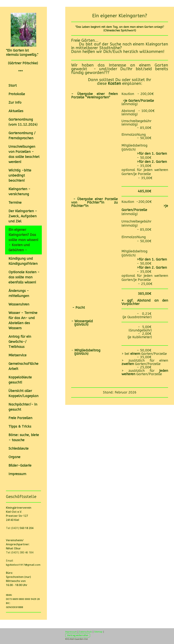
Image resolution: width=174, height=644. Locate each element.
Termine (15, 203)
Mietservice (18, 355)
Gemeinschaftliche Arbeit (23, 366)
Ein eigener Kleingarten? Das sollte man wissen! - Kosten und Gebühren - (23, 240)
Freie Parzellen (20, 418)
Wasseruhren (19, 304)
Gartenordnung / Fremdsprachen (22, 136)
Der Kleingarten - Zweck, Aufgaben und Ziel (23, 216)
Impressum (17, 474)
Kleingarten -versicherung (19, 192)
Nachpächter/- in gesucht (23, 407)
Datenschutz (85, 632)
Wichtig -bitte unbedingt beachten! (20, 175)
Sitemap (98, 632)
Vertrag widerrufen (78, 635)
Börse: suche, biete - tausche (24, 438)
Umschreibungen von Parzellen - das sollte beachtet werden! (24, 154)
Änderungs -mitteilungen (19, 293)
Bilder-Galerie (20, 465)
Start (13, 86)
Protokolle (17, 94)
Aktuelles (16, 111)
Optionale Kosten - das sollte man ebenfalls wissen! (24, 277)
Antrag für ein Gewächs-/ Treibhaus (20, 342)
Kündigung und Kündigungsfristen (23, 261)
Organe (14, 457)
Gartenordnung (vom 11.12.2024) (23, 122)
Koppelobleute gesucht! (20, 380)
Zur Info (15, 103)
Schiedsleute (19, 449)
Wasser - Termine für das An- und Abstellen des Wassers (23, 320)
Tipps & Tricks (20, 426)
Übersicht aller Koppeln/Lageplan (23, 393)
